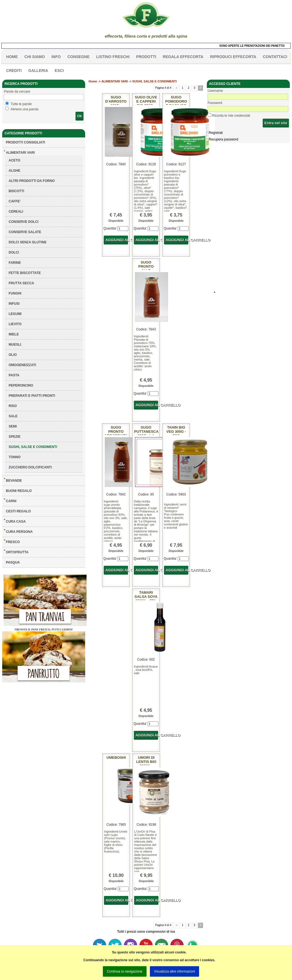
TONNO (15, 457)
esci (59, 71)
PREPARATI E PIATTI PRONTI (32, 396)
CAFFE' (15, 201)
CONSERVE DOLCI (24, 222)
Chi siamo (35, 57)
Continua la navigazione (125, 971)
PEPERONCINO (21, 385)
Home (93, 81)
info (56, 57)
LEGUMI (15, 314)
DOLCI (14, 252)
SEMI (13, 426)
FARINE (15, 263)
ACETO (14, 160)
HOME (12, 57)
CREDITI (14, 71)
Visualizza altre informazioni (175, 971)
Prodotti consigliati (25, 142)
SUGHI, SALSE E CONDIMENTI (33, 447)
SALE (13, 416)
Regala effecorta (183, 57)
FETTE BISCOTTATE (25, 273)
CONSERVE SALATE (25, 232)
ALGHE (14, 171)
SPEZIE (15, 437)
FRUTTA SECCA (21, 283)
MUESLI (15, 345)
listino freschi (113, 57)
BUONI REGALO (19, 491)
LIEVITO (15, 324)
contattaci (275, 57)
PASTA (14, 375)
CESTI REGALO (18, 511)
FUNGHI (15, 293)
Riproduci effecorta (233, 57)
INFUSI (14, 304)
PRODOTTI (146, 57)
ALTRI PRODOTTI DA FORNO (32, 181)
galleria (38, 71)
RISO (13, 406)
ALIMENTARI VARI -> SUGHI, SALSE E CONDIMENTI (139, 81)
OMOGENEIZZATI (22, 365)
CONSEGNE (79, 57)
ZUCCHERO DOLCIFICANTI (30, 467)
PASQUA (13, 562)
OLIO (13, 355)
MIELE (14, 334)
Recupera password (224, 139)
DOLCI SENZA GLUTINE (28, 242)
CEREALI (16, 212)
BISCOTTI (16, 191)
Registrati (216, 133)
